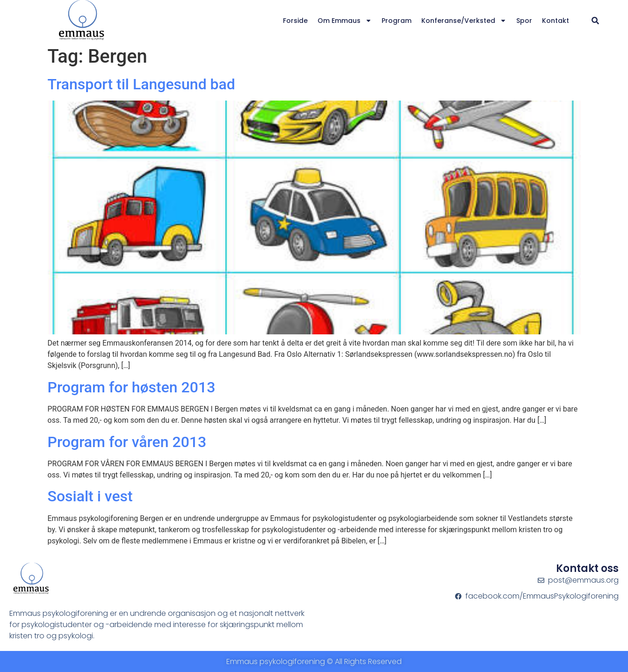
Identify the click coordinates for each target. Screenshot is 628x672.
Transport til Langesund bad (141, 84)
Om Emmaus (345, 21)
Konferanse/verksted (464, 21)
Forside (295, 21)
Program (397, 21)
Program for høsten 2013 (132, 387)
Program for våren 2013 (127, 442)
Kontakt (556, 21)
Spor (524, 21)
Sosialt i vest (90, 496)
